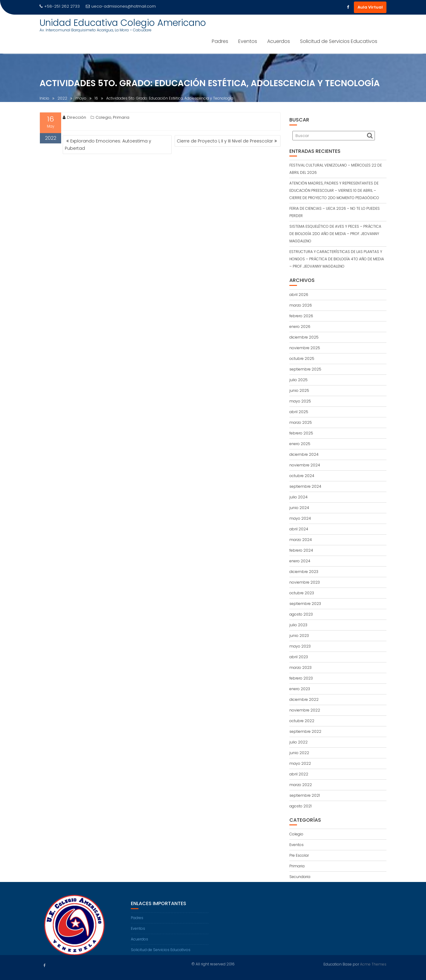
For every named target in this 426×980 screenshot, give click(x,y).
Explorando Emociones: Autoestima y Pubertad (108, 145)
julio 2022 (299, 742)
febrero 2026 (301, 316)
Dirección (74, 119)
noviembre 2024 (305, 465)
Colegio (103, 119)
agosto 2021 (300, 806)
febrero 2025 (301, 433)
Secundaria (300, 877)
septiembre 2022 (305, 731)
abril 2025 (299, 412)
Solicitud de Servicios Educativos (339, 41)
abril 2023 (299, 657)
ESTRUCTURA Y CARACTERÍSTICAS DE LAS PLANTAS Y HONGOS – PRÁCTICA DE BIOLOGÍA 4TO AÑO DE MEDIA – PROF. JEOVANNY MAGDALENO (337, 259)
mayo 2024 (300, 518)
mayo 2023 (300, 646)
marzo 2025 (301, 422)
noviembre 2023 (305, 582)
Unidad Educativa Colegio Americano (123, 23)
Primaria (121, 119)
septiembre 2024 (305, 486)
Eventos (248, 41)
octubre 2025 (302, 358)
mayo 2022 (300, 763)
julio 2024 (299, 497)
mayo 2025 (300, 401)
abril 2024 (299, 529)
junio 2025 (299, 390)
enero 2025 (300, 444)
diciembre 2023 (304, 572)
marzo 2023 (300, 667)
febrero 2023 (301, 678)
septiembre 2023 (305, 604)
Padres (220, 41)
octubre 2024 (302, 476)
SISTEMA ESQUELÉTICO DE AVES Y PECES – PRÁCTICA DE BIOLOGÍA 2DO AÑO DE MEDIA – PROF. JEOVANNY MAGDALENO (335, 234)
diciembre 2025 (304, 337)
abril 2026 (299, 295)
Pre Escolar (299, 855)
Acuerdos (279, 41)
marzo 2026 (301, 305)
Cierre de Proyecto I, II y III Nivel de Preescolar (225, 141)
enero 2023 (300, 689)
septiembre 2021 (305, 795)
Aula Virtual (370, 7)
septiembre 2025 (305, 369)
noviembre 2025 (305, 348)
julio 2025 (299, 380)
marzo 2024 (301, 540)
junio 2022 (299, 753)
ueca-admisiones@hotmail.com (121, 6)
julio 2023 (298, 625)
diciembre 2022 (304, 699)
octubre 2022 (302, 721)
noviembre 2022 (305, 710)
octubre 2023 (302, 593)
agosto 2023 (301, 614)
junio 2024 (299, 508)
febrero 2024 (301, 550)
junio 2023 (299, 636)
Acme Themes (373, 964)
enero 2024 (300, 561)
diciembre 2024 (304, 454)
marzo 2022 (301, 785)
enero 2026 (300, 327)
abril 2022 (299, 774)
